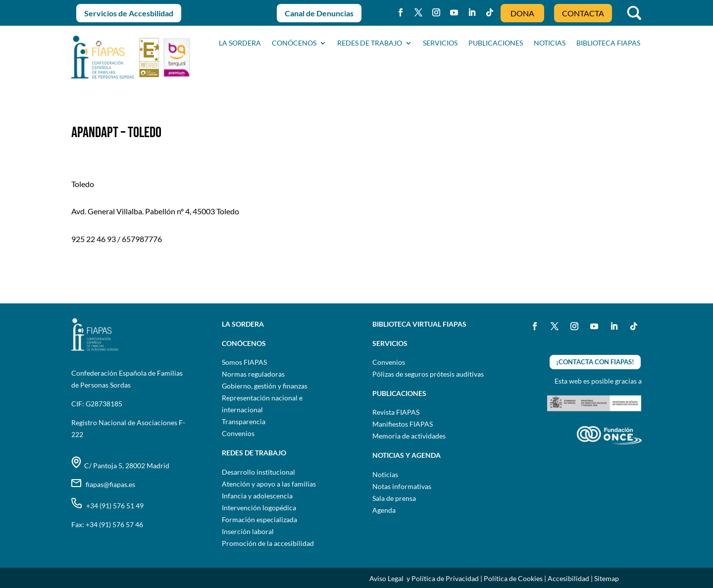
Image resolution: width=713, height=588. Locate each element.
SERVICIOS (440, 43)
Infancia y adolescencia (257, 496)
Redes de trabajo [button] (370, 43)
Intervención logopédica (259, 508)
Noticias (385, 474)
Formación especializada (259, 519)
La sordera (240, 43)
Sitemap (607, 578)
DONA (522, 13)
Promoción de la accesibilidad (268, 543)
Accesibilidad (568, 578)
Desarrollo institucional (258, 472)
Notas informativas (402, 486)
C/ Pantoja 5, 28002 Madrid (120, 465)
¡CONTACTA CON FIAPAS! (595, 362)
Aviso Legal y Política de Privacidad (424, 578)
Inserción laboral (248, 531)
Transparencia (244, 421)
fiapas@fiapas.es (103, 484)
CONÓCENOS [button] (294, 43)
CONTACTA (583, 13)
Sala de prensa (394, 498)
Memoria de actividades (409, 436)
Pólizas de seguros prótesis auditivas (428, 374)
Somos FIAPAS (244, 362)
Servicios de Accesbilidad (129, 13)
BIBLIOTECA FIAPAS (608, 43)
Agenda (384, 510)
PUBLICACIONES (496, 43)
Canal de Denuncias (319, 13)
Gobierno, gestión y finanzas (265, 386)
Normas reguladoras (253, 374)
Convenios (238, 433)
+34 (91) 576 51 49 (107, 506)
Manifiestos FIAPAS (403, 424)
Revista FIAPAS (396, 412)
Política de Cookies (513, 578)
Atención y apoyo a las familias (269, 484)
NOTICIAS (550, 43)
